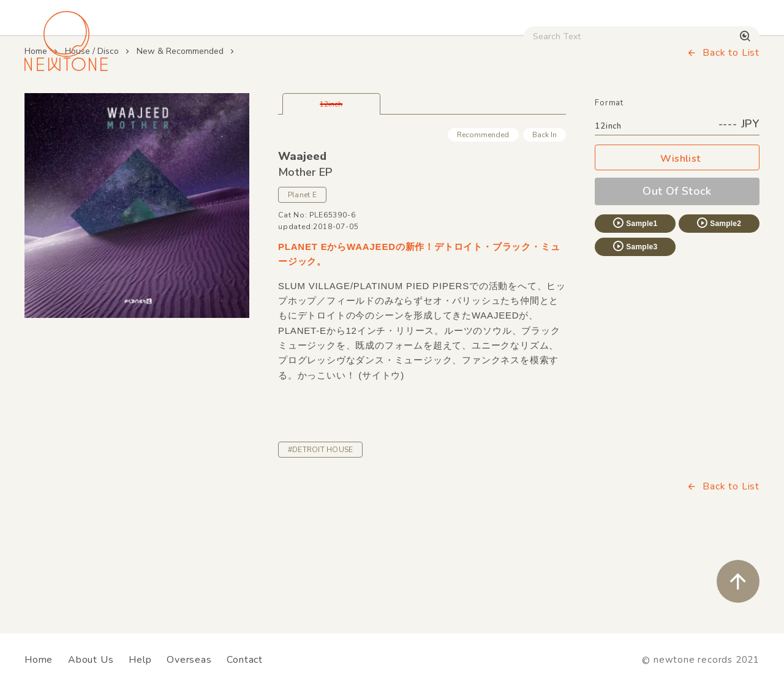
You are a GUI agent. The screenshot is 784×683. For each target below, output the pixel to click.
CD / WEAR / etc (446, 104)
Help (140, 660)
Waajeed (302, 238)
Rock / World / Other (339, 104)
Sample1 (635, 304)
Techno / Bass (150, 104)
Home (36, 133)
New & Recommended (180, 133)
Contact (245, 660)
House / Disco (62, 104)
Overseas (189, 660)
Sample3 (635, 328)
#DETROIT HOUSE (320, 531)
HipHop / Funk (237, 104)
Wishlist (677, 240)
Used (522, 104)
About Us (91, 660)
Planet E (302, 276)
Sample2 (718, 304)
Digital (573, 104)
